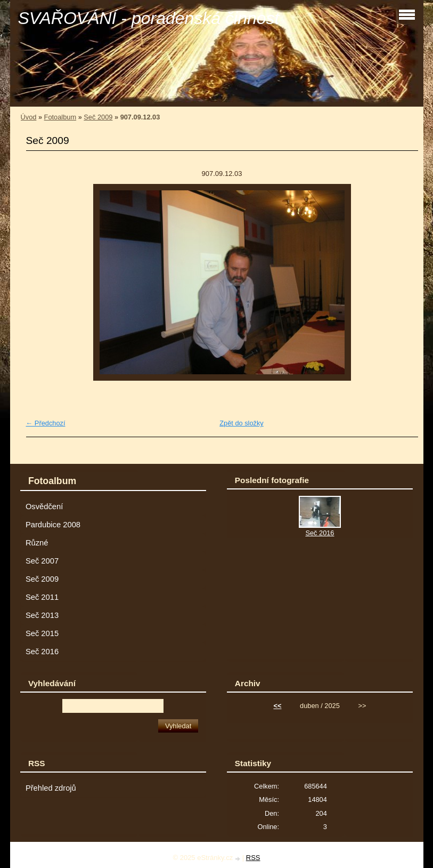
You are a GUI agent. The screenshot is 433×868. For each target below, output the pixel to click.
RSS (253, 858)
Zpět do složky (242, 423)
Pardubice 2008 (53, 525)
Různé (37, 543)
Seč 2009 (98, 117)
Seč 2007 (42, 561)
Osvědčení (44, 507)
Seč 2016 (42, 652)
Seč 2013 (42, 615)
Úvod (29, 117)
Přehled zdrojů (51, 788)
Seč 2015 (42, 633)
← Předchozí (46, 423)
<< (277, 706)
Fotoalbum (60, 117)
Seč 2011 (42, 597)
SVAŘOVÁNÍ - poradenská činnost (149, 18)
